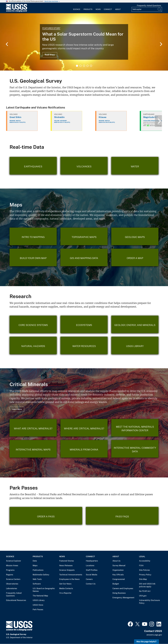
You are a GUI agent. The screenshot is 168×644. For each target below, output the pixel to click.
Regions (10, 575)
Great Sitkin (15, 117)
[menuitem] (77, 8)
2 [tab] (80, 66)
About (118, 9)
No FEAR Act (145, 591)
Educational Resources (16, 600)
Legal (142, 557)
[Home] (17, 11)
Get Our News (65, 584)
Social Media (92, 575)
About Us (116, 561)
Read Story (50, 55)
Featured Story (51, 28)
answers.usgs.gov (154, 635)
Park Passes (38, 610)
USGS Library (39, 600)
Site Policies (144, 570)
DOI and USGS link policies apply (147, 585)
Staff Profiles (92, 570)
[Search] (160, 9)
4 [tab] (87, 66)
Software (37, 584)
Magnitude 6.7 (150, 117)
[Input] (147, 9)
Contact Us (91, 584)
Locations (90, 566)
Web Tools (37, 579)
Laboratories (12, 588)
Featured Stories (67, 561)
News (98, 9)
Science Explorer (14, 561)
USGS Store (38, 605)
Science (77, 9)
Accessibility (145, 561)
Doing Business (119, 593)
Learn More (17, 409)
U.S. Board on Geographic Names (44, 590)
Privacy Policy (145, 575)
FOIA (141, 566)
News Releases (66, 566)
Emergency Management (123, 598)
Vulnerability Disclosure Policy (149, 602)
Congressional (119, 579)
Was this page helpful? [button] (146, 642)
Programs (10, 570)
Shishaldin (59, 117)
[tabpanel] (84, 42)
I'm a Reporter (65, 593)
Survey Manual (119, 566)
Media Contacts (66, 588)
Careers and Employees (123, 588)
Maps (35, 566)
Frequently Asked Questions (149, 6)
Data (35, 561)
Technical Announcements (71, 575)
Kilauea (102, 117)
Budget (116, 584)
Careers (89, 579)
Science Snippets (67, 570)
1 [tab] (77, 66)
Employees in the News (69, 579)
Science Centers (13, 579)
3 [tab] (84, 66)
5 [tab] (91, 66)
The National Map (40, 596)
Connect (108, 9)
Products (88, 9)
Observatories (12, 584)
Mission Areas (12, 566)
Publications (38, 570)
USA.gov (143, 596)
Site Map (143, 579)
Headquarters (92, 561)
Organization (118, 570)
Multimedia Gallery (41, 575)
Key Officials (118, 575)
